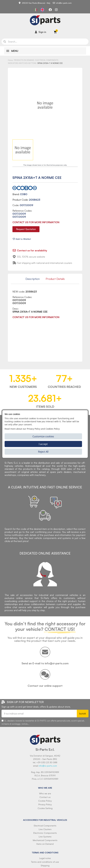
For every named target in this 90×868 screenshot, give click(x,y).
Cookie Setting (45, 808)
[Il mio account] (41, 32)
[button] (26, 229)
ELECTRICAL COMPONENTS (47, 60)
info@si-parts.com (48, 766)
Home (10, 60)
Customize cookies (43, 436)
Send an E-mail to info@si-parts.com (45, 663)
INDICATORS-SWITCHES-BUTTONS (22, 63)
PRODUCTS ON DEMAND (24, 60)
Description (33, 279)
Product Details (55, 279)
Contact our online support (45, 686)
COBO (24, 194)
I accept (43, 444)
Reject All (43, 452)
